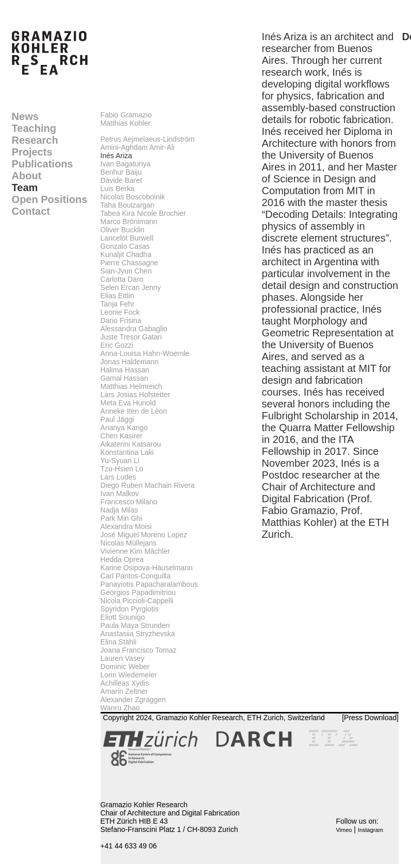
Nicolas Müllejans (129, 543)
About (27, 176)
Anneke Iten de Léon (134, 411)
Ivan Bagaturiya (126, 164)
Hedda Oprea (122, 559)
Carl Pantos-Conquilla (136, 576)
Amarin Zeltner (124, 691)
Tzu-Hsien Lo (122, 469)
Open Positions (50, 199)
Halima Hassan (125, 370)
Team (25, 188)
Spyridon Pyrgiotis (130, 609)
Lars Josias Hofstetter (135, 395)
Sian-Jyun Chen (126, 271)
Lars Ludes (118, 477)
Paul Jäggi (117, 419)
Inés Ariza (116, 156)
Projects (32, 152)
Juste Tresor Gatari (131, 337)
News (25, 116)
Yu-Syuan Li (120, 461)
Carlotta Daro (122, 279)
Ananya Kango (124, 428)
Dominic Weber (125, 667)
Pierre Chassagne (129, 263)
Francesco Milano (129, 502)
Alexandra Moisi (126, 526)
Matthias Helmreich (131, 386)
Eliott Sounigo (123, 617)
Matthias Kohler (126, 123)
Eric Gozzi (117, 345)
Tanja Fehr (118, 304)
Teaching (34, 128)
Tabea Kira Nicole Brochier (143, 213)
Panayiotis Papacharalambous (149, 584)
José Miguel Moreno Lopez (144, 535)
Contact (31, 211)
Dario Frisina (121, 320)
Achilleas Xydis (125, 683)
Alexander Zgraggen (133, 700)
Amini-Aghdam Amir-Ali (138, 147)
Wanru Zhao (120, 708)
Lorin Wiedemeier (129, 675)
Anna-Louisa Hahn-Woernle (145, 353)
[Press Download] (370, 718)
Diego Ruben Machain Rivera (148, 485)
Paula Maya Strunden (135, 625)
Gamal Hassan (125, 378)
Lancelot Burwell (127, 238)
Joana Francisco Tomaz (139, 650)
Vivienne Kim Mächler (135, 551)
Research (35, 140)
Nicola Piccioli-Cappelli (137, 601)
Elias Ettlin (117, 296)
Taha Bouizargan (128, 205)
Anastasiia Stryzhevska (138, 634)
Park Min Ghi (121, 518)
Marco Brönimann (129, 222)
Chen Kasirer (122, 436)
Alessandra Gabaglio (134, 329)
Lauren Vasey (122, 658)
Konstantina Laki (127, 452)
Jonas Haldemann (130, 362)
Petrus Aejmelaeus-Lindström (148, 139)
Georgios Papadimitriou (138, 592)
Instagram (371, 830)
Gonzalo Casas (125, 246)
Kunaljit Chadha (126, 254)
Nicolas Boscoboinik (133, 197)
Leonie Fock (120, 312)
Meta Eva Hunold (128, 403)
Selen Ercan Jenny (131, 287)
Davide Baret (121, 180)
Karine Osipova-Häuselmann (147, 568)
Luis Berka (118, 189)
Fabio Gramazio (126, 115)
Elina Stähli (119, 642)
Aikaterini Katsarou (131, 444)
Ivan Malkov (120, 493)
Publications (43, 164)
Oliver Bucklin (123, 230)
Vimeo (344, 830)
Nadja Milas (119, 510)
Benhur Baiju (121, 172)
